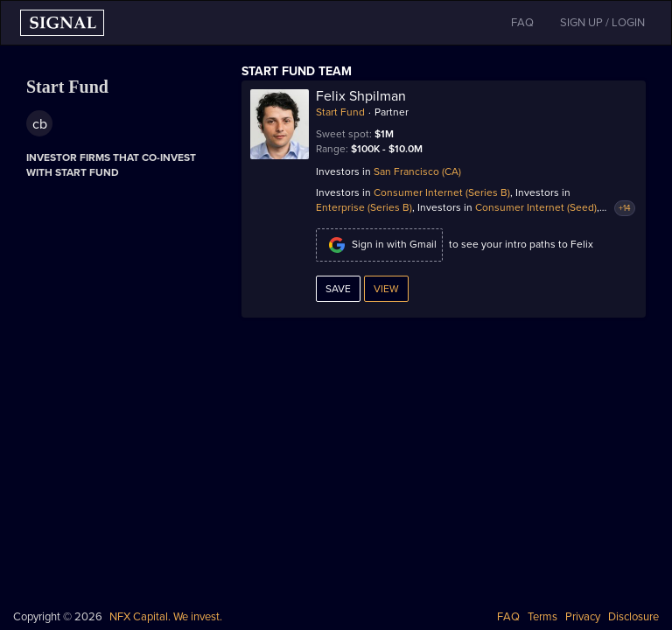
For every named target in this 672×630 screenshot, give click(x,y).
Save (338, 289)
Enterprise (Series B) (364, 207)
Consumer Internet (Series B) (442, 192)
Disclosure (633, 617)
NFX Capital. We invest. (166, 617)
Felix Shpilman (361, 96)
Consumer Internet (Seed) (536, 207)
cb (40, 124)
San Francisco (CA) (417, 171)
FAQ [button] (522, 23)
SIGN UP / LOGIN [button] (602, 23)
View (386, 289)
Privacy (583, 617)
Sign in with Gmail (379, 245)
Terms (542, 617)
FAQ (508, 617)
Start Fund (340, 112)
